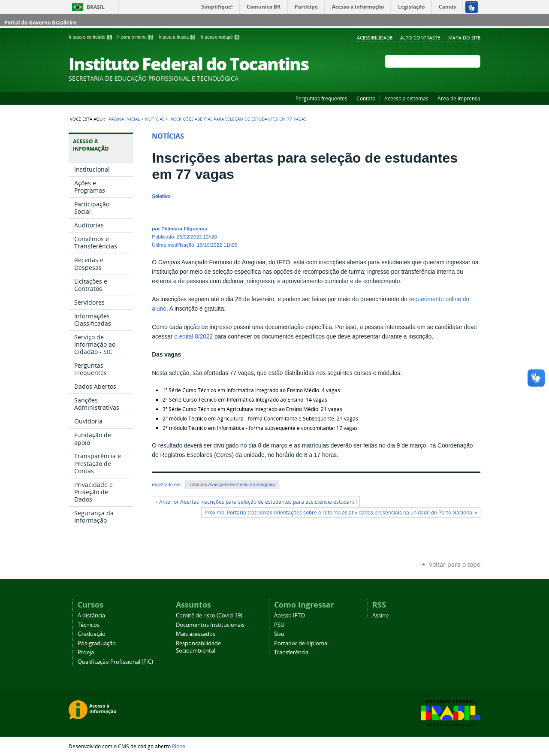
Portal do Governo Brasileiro (40, 23)
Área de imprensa (459, 98)
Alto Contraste (420, 38)
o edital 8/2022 (193, 337)
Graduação (92, 634)
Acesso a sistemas (406, 98)
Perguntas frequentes (321, 98)
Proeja (86, 652)
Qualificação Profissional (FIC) (115, 662)
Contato (366, 98)
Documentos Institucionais (210, 625)
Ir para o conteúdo (91, 37)
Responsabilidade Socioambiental (198, 647)
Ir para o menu (136, 37)
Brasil (96, 7)
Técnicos (89, 625)
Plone (179, 746)
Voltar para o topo (455, 564)
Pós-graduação (97, 643)
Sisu (279, 634)
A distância (91, 615)
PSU (279, 625)
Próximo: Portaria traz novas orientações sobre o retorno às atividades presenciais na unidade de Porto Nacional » (341, 513)
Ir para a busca (178, 37)
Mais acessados (196, 634)
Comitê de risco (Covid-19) (209, 615)
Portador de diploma (301, 643)
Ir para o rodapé (220, 37)
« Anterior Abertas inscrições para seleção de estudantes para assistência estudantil (256, 502)
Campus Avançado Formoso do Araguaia (232, 484)
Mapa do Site (464, 38)
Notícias (155, 119)
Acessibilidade (375, 38)
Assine (380, 615)
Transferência (291, 652)
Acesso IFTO (290, 615)
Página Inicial (124, 119)
